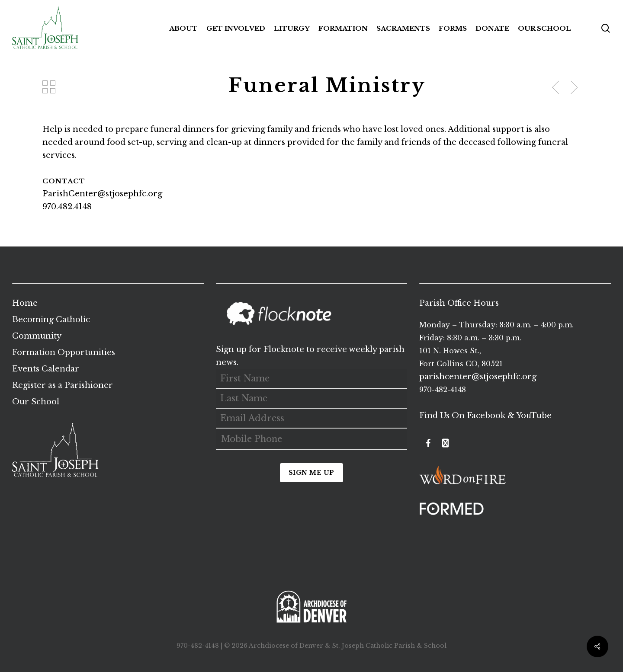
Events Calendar (46, 369)
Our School (36, 402)
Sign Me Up (311, 473)
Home (25, 303)
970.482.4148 (67, 207)
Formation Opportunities (64, 352)
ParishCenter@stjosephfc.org (102, 194)
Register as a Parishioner (63, 385)
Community (37, 336)
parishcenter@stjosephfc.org (478, 377)
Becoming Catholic (51, 320)
